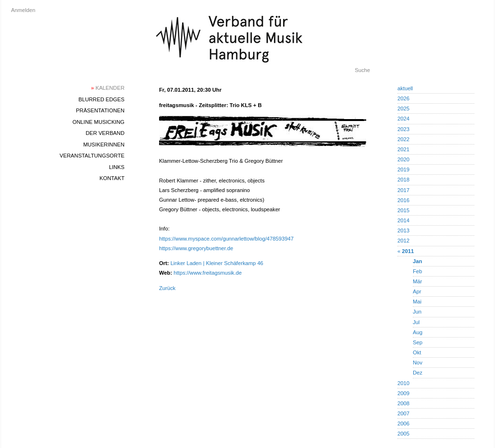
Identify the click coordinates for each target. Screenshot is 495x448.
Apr (417, 291)
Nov (418, 363)
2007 (403, 413)
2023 (403, 129)
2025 (403, 109)
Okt (417, 352)
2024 (403, 119)
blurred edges (101, 99)
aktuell (405, 88)
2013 (403, 230)
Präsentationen (100, 110)
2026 (403, 98)
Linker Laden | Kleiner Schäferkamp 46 (217, 263)
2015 (403, 210)
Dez (418, 373)
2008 (403, 403)
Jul (416, 322)
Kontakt (112, 178)
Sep (418, 342)
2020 (403, 159)
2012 (403, 241)
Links (117, 167)
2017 (403, 190)
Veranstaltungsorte (92, 156)
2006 (403, 424)
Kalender (108, 88)
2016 (403, 200)
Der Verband (105, 133)
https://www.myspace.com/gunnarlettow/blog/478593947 (226, 239)
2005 (403, 434)
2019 (403, 170)
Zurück (167, 288)
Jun (417, 312)
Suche (362, 70)
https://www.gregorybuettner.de (196, 248)
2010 (403, 383)
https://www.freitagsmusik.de (208, 273)
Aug (418, 332)
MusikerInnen (104, 145)
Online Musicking (99, 122)
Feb (417, 271)
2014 (403, 220)
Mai (417, 302)
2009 (403, 393)
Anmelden (23, 10)
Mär (417, 281)
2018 (403, 180)
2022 (403, 139)
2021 (403, 149)
